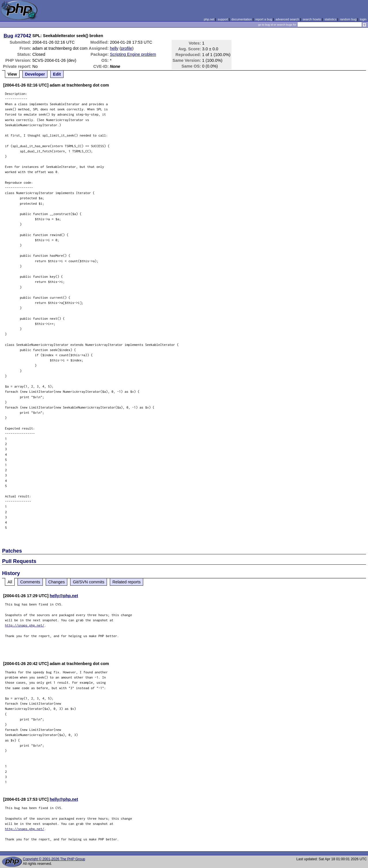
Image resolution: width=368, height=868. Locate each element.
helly (114, 48)
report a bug (264, 19)
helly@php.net (64, 596)
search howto (312, 19)
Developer (35, 74)
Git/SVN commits (89, 582)
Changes (57, 582)
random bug (348, 19)
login (363, 19)
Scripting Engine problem (133, 54)
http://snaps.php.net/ (25, 625)
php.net (209, 19)
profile (127, 48)
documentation (242, 19)
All (10, 582)
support (223, 19)
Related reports (126, 582)
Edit (57, 74)
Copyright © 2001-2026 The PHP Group (54, 859)
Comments (30, 582)
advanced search (287, 19)
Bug (9, 36)
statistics (330, 19)
